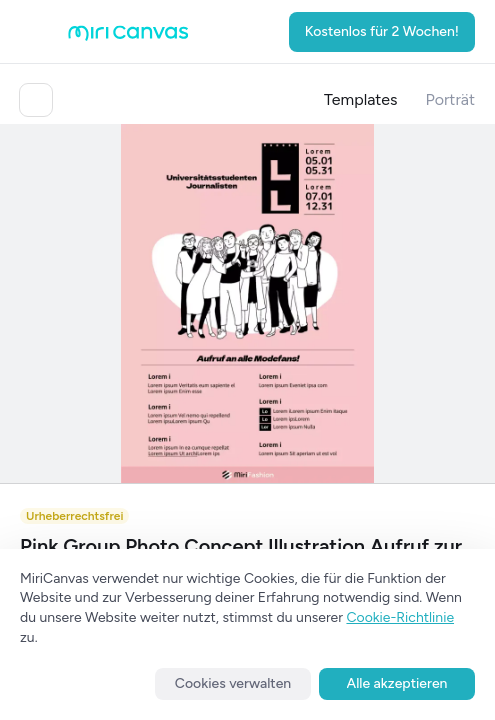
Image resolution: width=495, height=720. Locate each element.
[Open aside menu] (40, 32)
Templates (361, 99)
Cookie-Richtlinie (400, 617)
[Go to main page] (128, 36)
